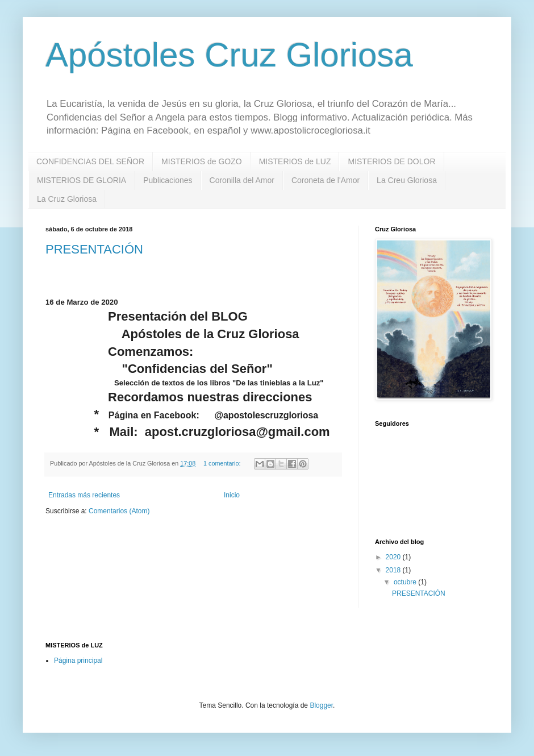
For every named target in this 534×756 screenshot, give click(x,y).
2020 (394, 557)
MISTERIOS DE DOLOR (391, 161)
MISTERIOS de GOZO (202, 161)
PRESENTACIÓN (94, 249)
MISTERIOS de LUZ (295, 161)
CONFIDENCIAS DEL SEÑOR (90, 161)
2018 (394, 570)
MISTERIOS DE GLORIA (82, 180)
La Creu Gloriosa (407, 180)
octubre (406, 582)
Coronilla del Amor (242, 180)
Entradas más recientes (84, 495)
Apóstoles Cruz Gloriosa (229, 55)
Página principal (78, 661)
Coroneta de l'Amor (326, 180)
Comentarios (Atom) (119, 511)
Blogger (321, 705)
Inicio (232, 495)
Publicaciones (168, 180)
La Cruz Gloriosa (67, 199)
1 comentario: (223, 463)
